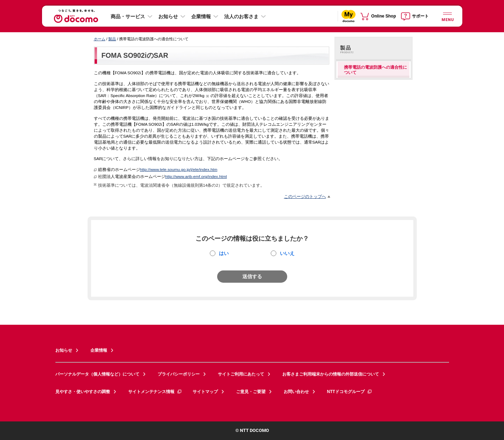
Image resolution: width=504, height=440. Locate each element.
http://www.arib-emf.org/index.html (196, 176)
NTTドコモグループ (350, 392)
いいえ (287, 253)
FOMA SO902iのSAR (135, 55)
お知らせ (168, 16)
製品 (112, 39)
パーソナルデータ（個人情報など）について (97, 374)
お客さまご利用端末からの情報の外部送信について (331, 374)
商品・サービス (128, 16)
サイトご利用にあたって (241, 374)
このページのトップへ (305, 196)
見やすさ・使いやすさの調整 (83, 392)
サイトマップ (205, 392)
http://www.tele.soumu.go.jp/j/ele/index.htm (179, 169)
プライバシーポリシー (179, 374)
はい (224, 253)
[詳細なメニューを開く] (448, 16)
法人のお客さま (241, 16)
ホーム (100, 39)
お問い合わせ (296, 392)
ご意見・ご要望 (251, 392)
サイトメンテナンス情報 (155, 392)
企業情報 (201, 16)
